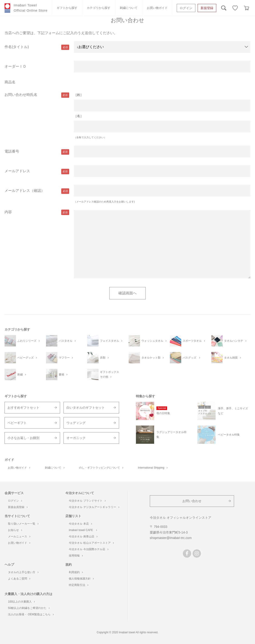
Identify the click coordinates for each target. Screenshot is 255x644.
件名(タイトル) (17, 47)
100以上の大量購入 (21, 602)
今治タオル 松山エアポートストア (91, 543)
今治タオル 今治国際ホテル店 (88, 549)
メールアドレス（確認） (25, 191)
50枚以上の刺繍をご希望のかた (29, 608)
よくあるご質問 (19, 579)
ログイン (186, 8)
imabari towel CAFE (83, 530)
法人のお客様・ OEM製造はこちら (31, 614)
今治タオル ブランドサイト (87, 501)
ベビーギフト (17, 423)
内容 (8, 212)
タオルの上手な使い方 (23, 572)
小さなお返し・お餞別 (23, 438)
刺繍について (129, 8)
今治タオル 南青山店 (83, 536)
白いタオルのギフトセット (86, 408)
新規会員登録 (18, 507)
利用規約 (76, 572)
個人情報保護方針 (81, 579)
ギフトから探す (67, 8)
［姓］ (79, 95)
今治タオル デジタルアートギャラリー (94, 507)
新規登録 (207, 8)
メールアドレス (17, 171)
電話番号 (12, 151)
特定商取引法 (79, 585)
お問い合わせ (192, 501)
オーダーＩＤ (15, 66)
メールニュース (19, 536)
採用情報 (76, 556)
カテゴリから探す (99, 8)
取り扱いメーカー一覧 (23, 524)
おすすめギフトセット (23, 408)
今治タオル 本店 (80, 524)
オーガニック (76, 438)
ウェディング (76, 423)
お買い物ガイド (157, 8)
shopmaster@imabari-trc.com (171, 538)
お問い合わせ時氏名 (21, 95)
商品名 (10, 82)
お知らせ (15, 530)
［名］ (79, 116)
